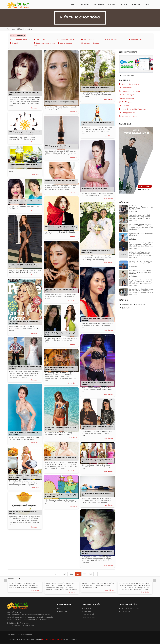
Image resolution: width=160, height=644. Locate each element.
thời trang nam (89, 617)
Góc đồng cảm (136, 39)
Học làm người (89, 39)
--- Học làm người (128, 95)
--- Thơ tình (125, 105)
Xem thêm (36, 108)
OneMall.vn (125, 612)
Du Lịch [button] (124, 4)
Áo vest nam (140, 304)
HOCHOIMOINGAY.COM (52, 640)
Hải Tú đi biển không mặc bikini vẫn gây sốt (141, 234)
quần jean (87, 609)
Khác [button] (147, 4)
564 (73, 574)
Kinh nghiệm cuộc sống (21, 39)
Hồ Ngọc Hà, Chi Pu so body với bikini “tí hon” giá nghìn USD (141, 262)
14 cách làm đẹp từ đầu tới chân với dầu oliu (24, 165)
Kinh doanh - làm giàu (68, 39)
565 (80, 574)
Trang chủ (11, 29)
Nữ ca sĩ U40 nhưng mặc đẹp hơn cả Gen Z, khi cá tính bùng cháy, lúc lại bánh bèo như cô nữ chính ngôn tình (141, 227)
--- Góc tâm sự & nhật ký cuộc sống (134, 109)
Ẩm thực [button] (112, 4)
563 (66, 574)
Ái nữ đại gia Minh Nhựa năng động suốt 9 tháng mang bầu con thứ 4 (140, 272)
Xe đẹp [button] (71, 4)
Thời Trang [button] (99, 4)
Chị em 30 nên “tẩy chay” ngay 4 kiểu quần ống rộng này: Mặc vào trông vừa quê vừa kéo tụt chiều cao (141, 254)
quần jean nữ (89, 612)
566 (87, 574)
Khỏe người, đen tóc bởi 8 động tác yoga (95, 88)
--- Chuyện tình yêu (128, 113)
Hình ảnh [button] (136, 4)
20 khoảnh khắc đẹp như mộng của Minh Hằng (61, 227)
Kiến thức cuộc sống (25, 29)
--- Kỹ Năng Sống (128, 98)
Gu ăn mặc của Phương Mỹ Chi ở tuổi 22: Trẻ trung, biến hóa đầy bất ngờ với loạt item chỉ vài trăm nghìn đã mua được (141, 245)
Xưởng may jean (128, 75)
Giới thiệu (11, 635)
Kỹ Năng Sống (112, 39)
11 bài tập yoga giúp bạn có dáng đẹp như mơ (24, 132)
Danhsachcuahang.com (130, 609)
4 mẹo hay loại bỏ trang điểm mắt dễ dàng (60, 180)
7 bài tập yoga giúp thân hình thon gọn (58, 146)
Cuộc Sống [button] (84, 4)
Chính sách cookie (24, 635)
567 (94, 574)
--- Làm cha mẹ (127, 88)
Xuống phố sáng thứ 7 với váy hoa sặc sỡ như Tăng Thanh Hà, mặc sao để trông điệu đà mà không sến (140, 217)
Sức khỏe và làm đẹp (91, 43)
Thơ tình (15, 43)
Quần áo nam (127, 308)
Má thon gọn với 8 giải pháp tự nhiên (94, 188)
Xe (59, 609)
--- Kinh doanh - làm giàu (131, 91)
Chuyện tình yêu (66, 43)
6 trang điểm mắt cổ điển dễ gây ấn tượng (60, 102)
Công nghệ (63, 612)
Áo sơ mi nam (127, 304)
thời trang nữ (88, 615)
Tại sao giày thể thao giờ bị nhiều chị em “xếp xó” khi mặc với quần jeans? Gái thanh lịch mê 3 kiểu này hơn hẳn (141, 291)
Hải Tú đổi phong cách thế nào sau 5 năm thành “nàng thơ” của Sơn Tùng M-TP (141, 207)
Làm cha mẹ (41, 39)
